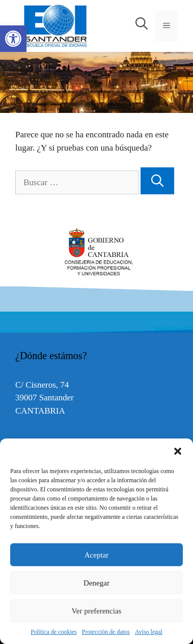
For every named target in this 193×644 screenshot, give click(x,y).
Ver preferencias (97, 611)
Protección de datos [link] (106, 632)
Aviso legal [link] (149, 632)
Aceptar (96, 555)
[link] (13, 39)
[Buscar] (157, 181)
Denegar (96, 583)
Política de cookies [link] (54, 632)
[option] (96, 252)
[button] (178, 451)
